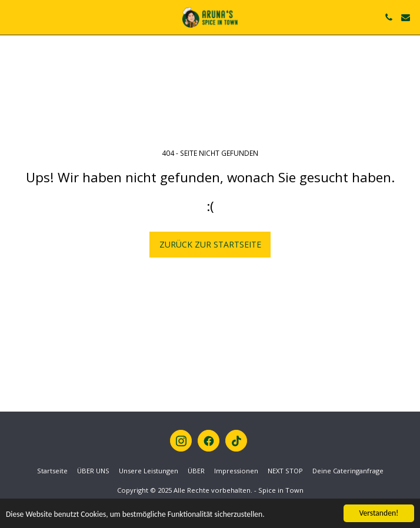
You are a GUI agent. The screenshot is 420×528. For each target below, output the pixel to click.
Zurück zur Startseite (210, 244)
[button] (13, 17)
